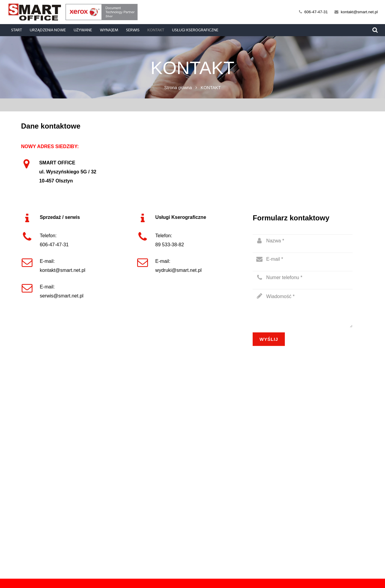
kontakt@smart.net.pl (359, 12)
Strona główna (178, 88)
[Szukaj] (375, 30)
